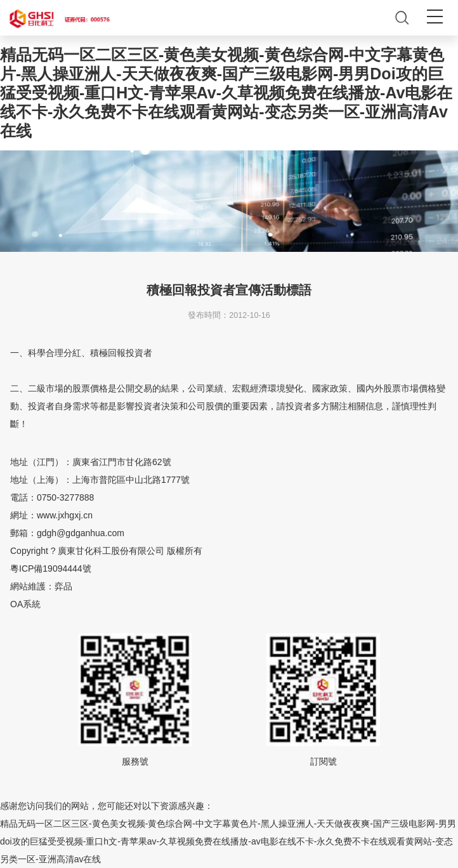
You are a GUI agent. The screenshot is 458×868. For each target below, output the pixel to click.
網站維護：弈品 (41, 586)
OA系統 (25, 604)
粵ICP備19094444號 (51, 569)
